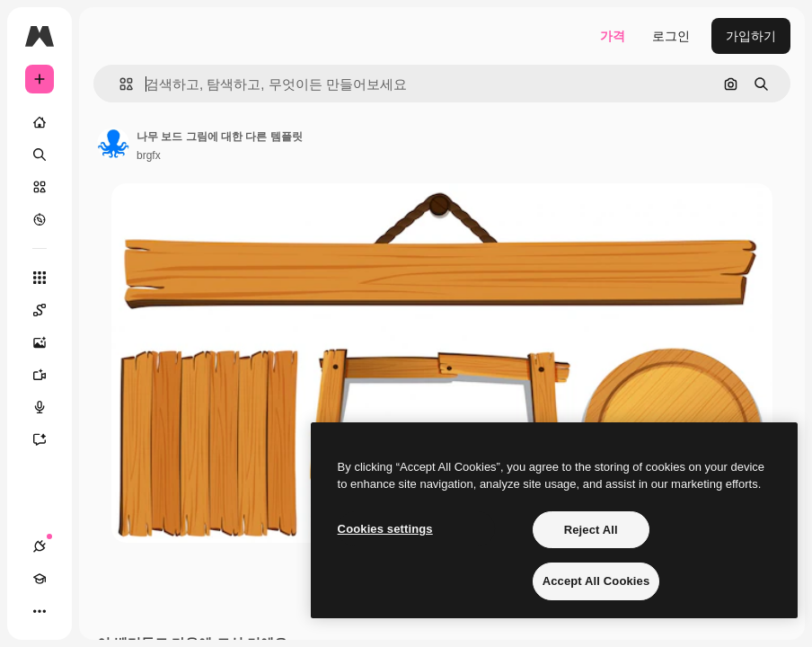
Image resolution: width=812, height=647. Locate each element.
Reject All (591, 530)
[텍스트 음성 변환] (49, 407)
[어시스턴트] (49, 439)
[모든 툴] (40, 278)
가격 (613, 36)
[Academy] (40, 579)
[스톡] (40, 187)
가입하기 (751, 36)
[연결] (40, 546)
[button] (119, 84)
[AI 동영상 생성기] (49, 375)
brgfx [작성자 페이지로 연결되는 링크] (149, 155)
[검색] (40, 155)
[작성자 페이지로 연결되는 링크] (113, 144)
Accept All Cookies (596, 581)
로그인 (671, 36)
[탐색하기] (40, 219)
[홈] (40, 122)
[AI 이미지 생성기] (49, 342)
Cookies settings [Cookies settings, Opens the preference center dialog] (385, 529)
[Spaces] (49, 310)
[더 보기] (40, 611)
